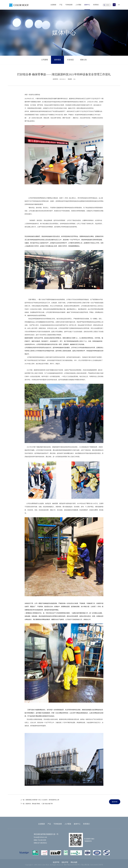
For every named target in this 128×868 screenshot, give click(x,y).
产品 (61, 5)
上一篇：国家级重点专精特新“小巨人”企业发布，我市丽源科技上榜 (40, 800)
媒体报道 (58, 60)
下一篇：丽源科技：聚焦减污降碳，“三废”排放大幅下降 (37, 804)
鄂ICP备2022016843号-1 (72, 865)
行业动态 (70, 60)
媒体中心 (87, 5)
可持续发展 (69, 5)
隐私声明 (65, 862)
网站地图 (74, 862)
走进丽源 (53, 5)
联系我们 (96, 5)
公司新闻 (45, 60)
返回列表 (115, 802)
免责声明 (56, 862)
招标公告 (83, 60)
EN (119, 5)
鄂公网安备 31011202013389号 (92, 865)
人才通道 (78, 5)
